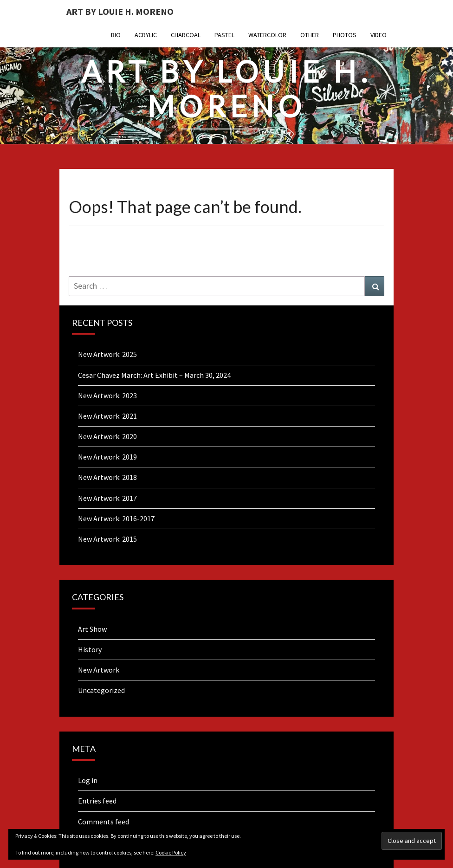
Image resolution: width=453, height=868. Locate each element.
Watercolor (267, 35)
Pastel (224, 35)
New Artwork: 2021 (107, 416)
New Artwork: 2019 (107, 457)
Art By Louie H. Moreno (120, 11)
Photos (345, 35)
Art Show (92, 629)
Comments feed (104, 822)
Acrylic (146, 35)
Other (310, 35)
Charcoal (186, 35)
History (90, 649)
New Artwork (99, 670)
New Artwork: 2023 (107, 395)
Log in (88, 780)
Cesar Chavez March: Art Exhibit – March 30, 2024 (154, 375)
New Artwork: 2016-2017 (116, 518)
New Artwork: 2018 (107, 477)
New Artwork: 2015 (107, 539)
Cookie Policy (171, 852)
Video (379, 35)
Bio (116, 35)
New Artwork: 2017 (107, 498)
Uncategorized (101, 690)
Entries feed (97, 801)
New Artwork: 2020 (107, 436)
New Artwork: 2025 (107, 354)
